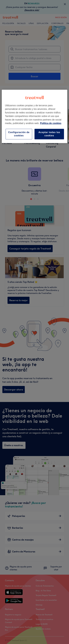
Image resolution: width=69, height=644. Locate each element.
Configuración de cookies (19, 134)
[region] (35, 116)
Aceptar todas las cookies (49, 134)
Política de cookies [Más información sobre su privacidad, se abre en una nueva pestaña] (51, 123)
